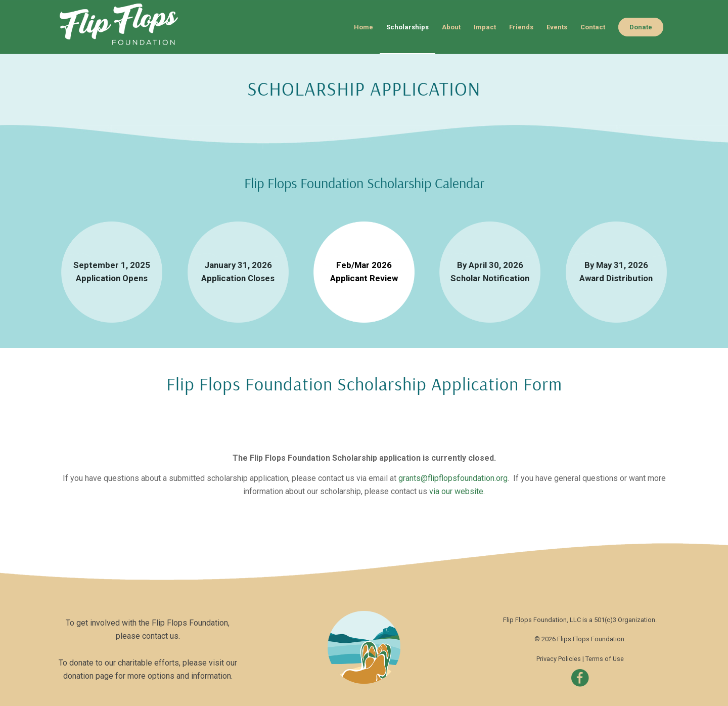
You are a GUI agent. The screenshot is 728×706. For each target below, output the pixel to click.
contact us (160, 636)
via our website (456, 491)
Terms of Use (605, 659)
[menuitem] (363, 27)
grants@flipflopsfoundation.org (453, 478)
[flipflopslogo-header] (126, 27)
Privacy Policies (559, 659)
